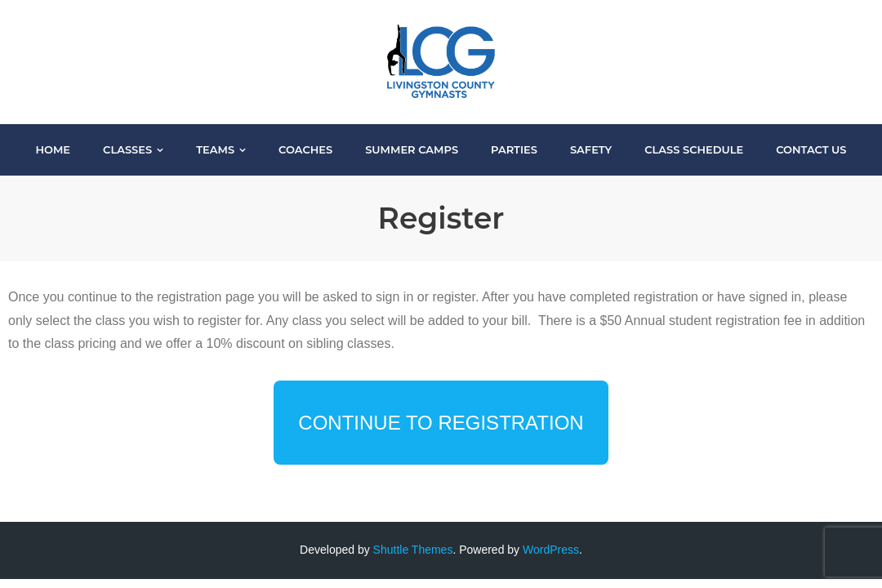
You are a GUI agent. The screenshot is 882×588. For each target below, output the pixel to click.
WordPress (551, 550)
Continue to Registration (441, 423)
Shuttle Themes (413, 550)
